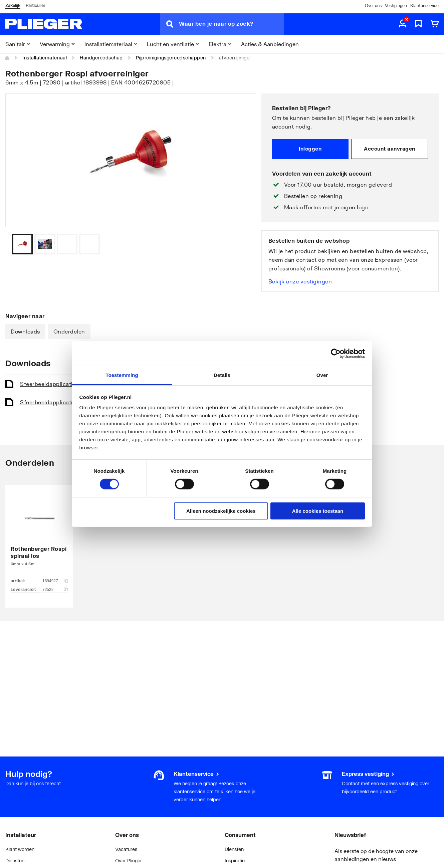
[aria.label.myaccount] (403, 24)
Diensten (15, 860)
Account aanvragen (390, 149)
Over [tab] (322, 375)
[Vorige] (243, 244)
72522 (55, 590)
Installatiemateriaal (45, 58)
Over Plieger (129, 860)
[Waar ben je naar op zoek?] (231, 24)
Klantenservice (424, 6)
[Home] (7, 58)
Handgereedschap (101, 58)
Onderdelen (69, 331)
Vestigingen (396, 6)
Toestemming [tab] (122, 375)
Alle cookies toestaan (318, 511)
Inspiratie (235, 860)
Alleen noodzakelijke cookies (221, 511)
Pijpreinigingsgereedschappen (171, 58)
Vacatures (126, 849)
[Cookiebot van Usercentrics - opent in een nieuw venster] (336, 353)
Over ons (373, 6)
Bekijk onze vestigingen (300, 281)
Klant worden (20, 849)
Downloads (25, 331)
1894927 (55, 581)
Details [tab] (222, 375)
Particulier (35, 6)
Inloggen (310, 149)
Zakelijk (13, 6)
